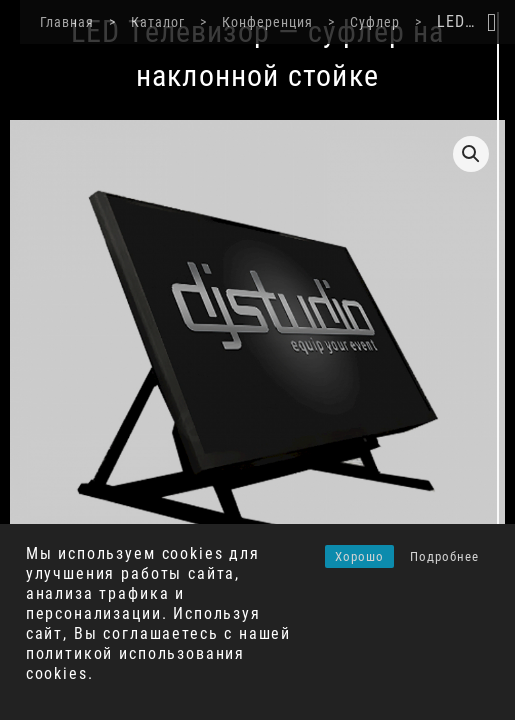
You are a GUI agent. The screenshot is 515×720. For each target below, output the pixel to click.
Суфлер (355, 22)
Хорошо (359, 556)
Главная (47, 22)
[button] (471, 154)
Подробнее (444, 556)
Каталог (138, 22)
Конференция (247, 22)
